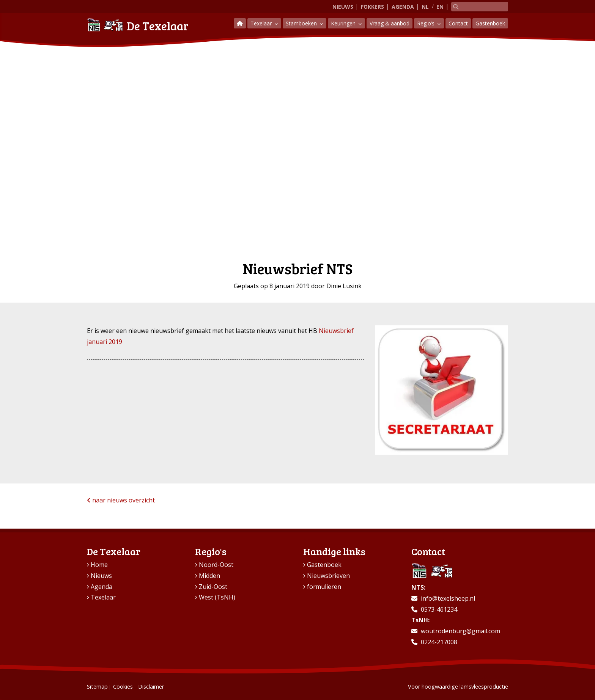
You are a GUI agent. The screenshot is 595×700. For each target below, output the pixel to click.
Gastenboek (490, 23)
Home (99, 565)
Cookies (123, 687)
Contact (458, 23)
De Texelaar (138, 25)
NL (425, 7)
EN (440, 7)
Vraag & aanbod (390, 23)
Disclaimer (151, 687)
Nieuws (343, 7)
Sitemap (97, 687)
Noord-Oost (216, 565)
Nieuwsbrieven (328, 576)
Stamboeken (302, 23)
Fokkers (372, 7)
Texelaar (262, 23)
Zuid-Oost (213, 587)
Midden (209, 576)
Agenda (403, 7)
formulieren (324, 587)
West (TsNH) (217, 597)
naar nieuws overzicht (121, 500)
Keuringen (344, 23)
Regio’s (427, 23)
